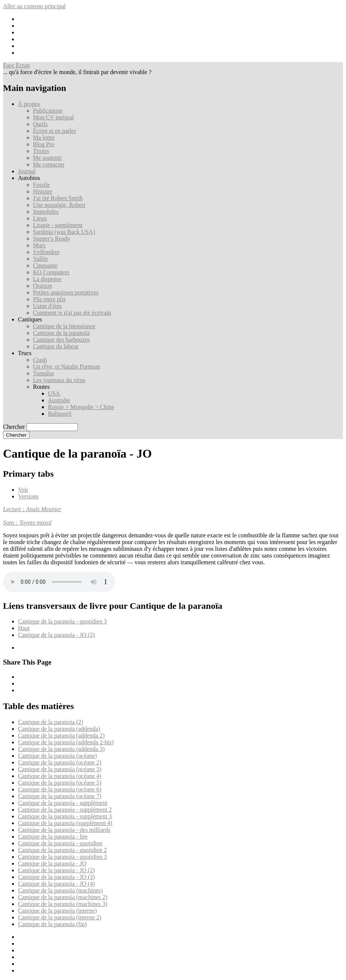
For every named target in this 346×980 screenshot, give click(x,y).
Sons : (11, 523)
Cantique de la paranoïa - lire (53, 836)
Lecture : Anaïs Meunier (32, 509)
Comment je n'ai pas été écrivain (72, 313)
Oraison (43, 286)
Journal (27, 171)
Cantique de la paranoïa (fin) (52, 924)
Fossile (41, 185)
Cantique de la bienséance (64, 326)
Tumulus (43, 373)
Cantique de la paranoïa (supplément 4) (65, 823)
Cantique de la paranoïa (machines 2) (63, 897)
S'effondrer (46, 252)
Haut (24, 628)
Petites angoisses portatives (66, 292)
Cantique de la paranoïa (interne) (57, 911)
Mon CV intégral (53, 117)
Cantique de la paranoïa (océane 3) (60, 769)
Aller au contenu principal (34, 6)
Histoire (43, 191)
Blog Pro (44, 144)
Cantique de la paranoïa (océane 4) (60, 776)
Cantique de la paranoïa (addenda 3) (61, 749)
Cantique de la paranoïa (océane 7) (60, 796)
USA (54, 393)
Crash (40, 360)
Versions (28, 496)
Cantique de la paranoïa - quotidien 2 (62, 850)
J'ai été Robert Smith (58, 198)
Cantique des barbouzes (61, 340)
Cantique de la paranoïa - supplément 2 (65, 810)
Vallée (40, 259)
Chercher (14, 427)
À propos (29, 104)
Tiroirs (41, 151)
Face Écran (16, 65)
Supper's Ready (51, 239)
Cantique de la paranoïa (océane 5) (60, 783)
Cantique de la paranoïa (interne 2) (60, 917)
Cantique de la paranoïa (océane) (57, 756)
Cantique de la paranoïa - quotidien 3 (62, 621)
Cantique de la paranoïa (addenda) (59, 729)
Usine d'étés (47, 306)
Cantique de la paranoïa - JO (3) (56, 877)
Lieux (40, 218)
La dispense (47, 279)
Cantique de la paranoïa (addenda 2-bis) (66, 742)
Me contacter (49, 164)
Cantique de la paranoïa (61, 333)
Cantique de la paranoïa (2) (51, 722)
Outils (40, 124)
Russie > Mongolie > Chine (81, 407)
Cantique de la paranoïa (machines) (60, 890)
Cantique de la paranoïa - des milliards (64, 830)
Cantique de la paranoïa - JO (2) (56, 635)
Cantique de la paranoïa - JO (52, 863)
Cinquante (45, 265)
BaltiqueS (60, 414)
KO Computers (51, 272)
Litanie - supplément (58, 225)
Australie (59, 400)
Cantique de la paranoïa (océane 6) (60, 789)
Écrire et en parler (54, 131)
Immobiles (46, 212)
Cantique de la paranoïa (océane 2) (60, 762)
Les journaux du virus (59, 380)
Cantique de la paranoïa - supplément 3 (65, 816)
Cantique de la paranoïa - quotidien (60, 843)
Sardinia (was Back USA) (64, 232)
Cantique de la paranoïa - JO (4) (56, 884)
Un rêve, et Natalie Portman (66, 367)
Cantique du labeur (56, 346)
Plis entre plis (49, 299)
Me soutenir (47, 158)
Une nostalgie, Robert (59, 205)
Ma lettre (44, 138)
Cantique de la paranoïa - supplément (63, 803)
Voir (23, 490)
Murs (39, 245)
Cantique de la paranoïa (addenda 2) (61, 735)
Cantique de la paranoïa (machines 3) (63, 904)
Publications (48, 111)
